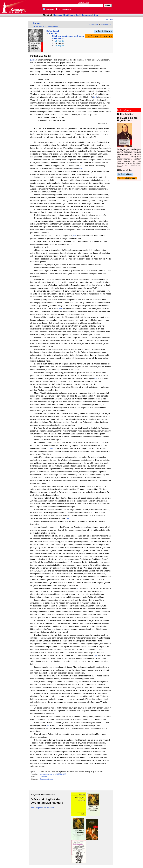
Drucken (110, 20)
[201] (96, 655)
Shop (96, 15)
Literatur (36, 23)
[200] (78, 588)
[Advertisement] (130, 7)
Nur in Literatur (63, 9)
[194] (81, 169)
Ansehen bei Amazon (127, 178)
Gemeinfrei (44, 777)
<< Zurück (94, 24)
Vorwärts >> (105, 24)
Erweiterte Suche (83, 3)
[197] (96, 378)
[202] (48, 725)
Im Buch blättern (103, 31)
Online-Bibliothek (14, 7)
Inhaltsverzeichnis (38, 26)
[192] (32, 60)
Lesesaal (58, 15)
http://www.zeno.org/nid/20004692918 (53, 774)
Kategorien (87, 15)
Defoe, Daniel (53, 31)
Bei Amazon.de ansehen (99, 36)
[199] (68, 518)
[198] (51, 448)
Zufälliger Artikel (72, 15)
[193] (95, 97)
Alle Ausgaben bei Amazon (42, 808)
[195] (74, 236)
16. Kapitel (59, 46)
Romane (53, 33)
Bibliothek (49, 9)
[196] (60, 308)
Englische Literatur (46, 779)
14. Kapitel (59, 41)
